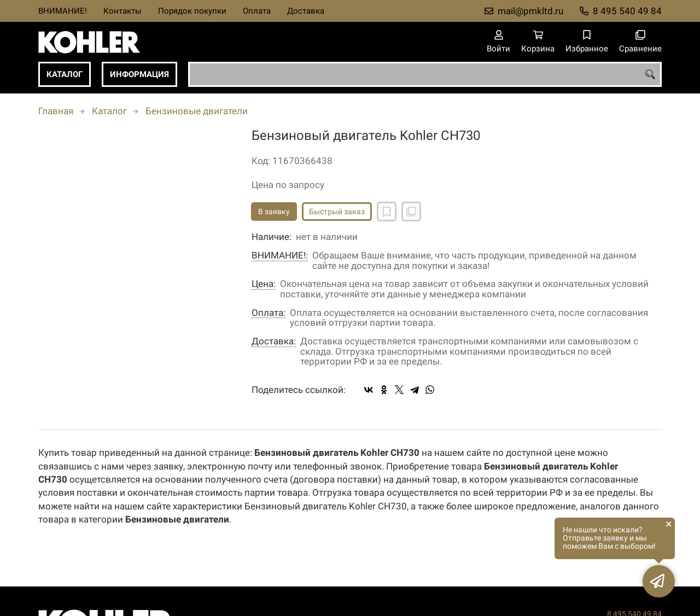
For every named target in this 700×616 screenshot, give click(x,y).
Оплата (257, 11)
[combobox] (425, 74)
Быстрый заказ (337, 212)
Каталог (65, 74)
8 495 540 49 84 (627, 11)
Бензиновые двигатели (197, 111)
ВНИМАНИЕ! (63, 11)
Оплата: (269, 313)
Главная (56, 111)
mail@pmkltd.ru (530, 11)
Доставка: (274, 341)
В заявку (274, 212)
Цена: (264, 284)
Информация (139, 74)
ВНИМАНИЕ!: (280, 256)
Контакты (122, 11)
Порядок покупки (192, 11)
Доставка (306, 11)
